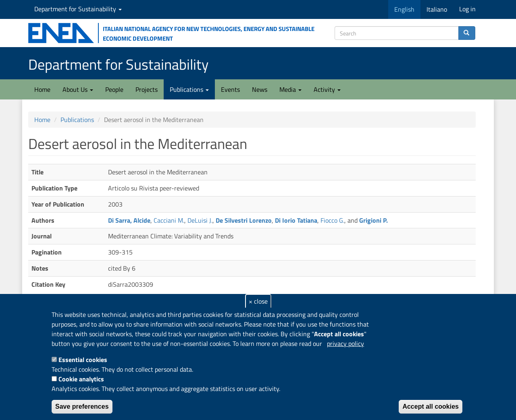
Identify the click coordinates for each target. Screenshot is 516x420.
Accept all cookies (431, 407)
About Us (78, 89)
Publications (189, 89)
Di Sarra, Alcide (129, 220)
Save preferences (82, 407)
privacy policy (345, 343)
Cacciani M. (169, 220)
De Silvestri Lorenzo (244, 220)
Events (230, 89)
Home (42, 89)
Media (290, 89)
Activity (327, 89)
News (260, 89)
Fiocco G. (332, 220)
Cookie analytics (81, 379)
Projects (147, 89)
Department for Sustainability (78, 9)
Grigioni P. (373, 220)
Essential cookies (83, 360)
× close (258, 301)
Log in (467, 9)
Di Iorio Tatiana (296, 220)
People (114, 89)
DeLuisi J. (200, 220)
